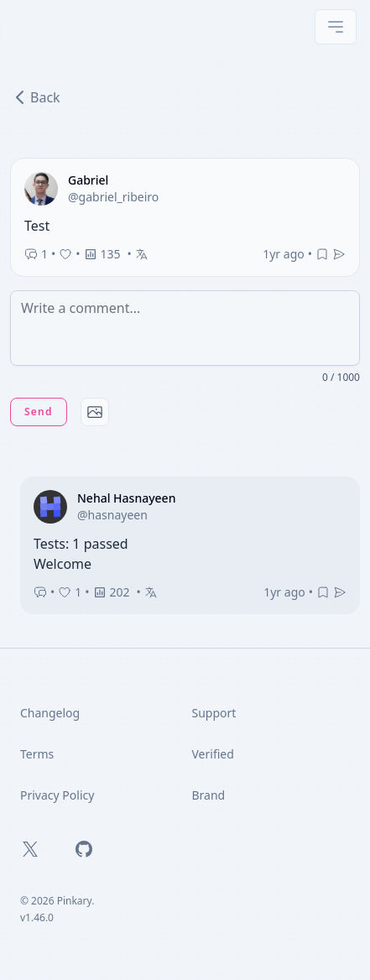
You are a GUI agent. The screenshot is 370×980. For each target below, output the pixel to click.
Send (39, 412)
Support (214, 713)
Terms (37, 754)
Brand (209, 795)
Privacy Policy (57, 795)
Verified (213, 754)
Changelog (50, 713)
